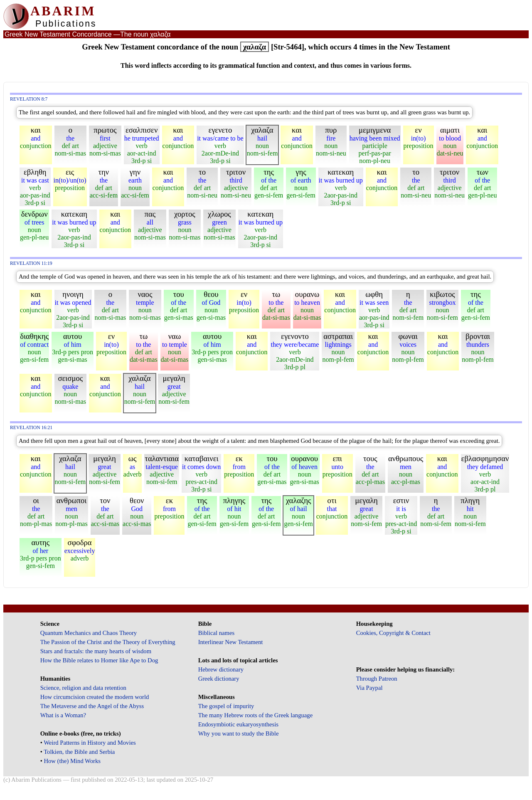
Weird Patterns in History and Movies (90, 743)
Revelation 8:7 (29, 99)
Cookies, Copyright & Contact (393, 633)
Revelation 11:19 (31, 263)
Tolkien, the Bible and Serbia (79, 752)
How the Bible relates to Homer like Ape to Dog (99, 660)
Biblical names (217, 633)
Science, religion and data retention (83, 688)
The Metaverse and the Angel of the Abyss (92, 706)
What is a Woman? (63, 715)
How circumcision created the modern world (95, 697)
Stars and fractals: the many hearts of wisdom (96, 651)
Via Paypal (369, 688)
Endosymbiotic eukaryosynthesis (238, 724)
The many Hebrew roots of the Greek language (256, 715)
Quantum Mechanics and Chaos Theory (89, 633)
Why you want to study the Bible (239, 733)
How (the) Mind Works (72, 761)
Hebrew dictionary (221, 669)
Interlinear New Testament (231, 642)
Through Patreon (377, 679)
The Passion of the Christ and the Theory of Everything (108, 642)
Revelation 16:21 (31, 428)
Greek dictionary (219, 679)
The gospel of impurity (226, 706)
